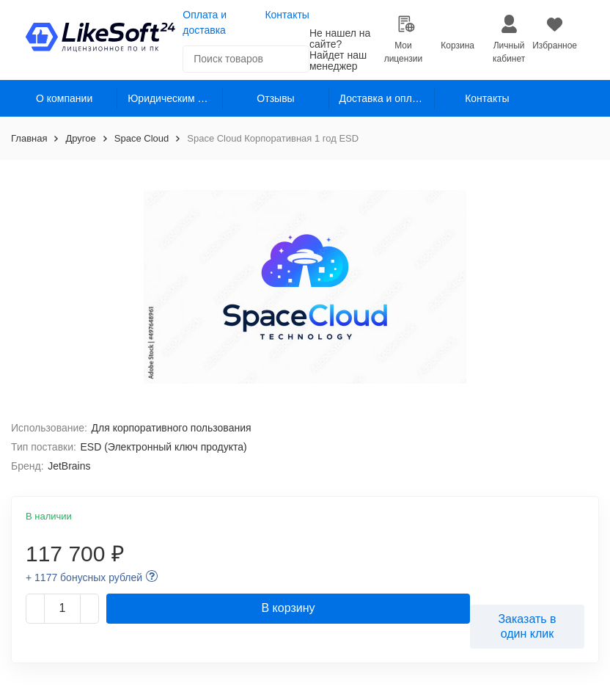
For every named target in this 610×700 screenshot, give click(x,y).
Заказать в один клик (527, 626)
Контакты (287, 15)
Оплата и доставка (205, 22)
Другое (80, 138)
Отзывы (275, 98)
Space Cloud (142, 138)
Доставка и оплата (384, 98)
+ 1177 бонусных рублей (84, 577)
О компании (64, 98)
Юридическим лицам (175, 98)
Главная (29, 138)
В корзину (288, 608)
